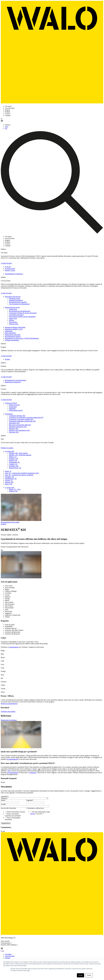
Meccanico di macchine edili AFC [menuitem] (20, 425)
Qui (9, 771)
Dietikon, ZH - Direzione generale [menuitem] (20, 455)
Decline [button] (89, 975)
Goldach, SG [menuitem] (13, 464)
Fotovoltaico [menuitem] (13, 322)
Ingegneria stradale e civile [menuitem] (14, 329)
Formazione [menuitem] (13, 407)
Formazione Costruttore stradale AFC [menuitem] (21, 419)
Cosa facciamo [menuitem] (10, 956)
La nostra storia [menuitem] (10, 269)
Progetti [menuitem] (7, 359)
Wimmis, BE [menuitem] (9, 482)
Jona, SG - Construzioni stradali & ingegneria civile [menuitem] (22, 473)
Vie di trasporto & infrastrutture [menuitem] (19, 304)
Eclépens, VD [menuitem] (13, 459)
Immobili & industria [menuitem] (16, 300)
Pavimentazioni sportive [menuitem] (13, 336)
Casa (2, 951)
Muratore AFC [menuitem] (14, 428)
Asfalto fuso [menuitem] (13, 309)
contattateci (33, 773)
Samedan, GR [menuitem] (9, 477)
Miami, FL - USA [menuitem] (15, 489)
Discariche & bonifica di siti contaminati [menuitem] (22, 317)
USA (6, 127)
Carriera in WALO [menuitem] (11, 403)
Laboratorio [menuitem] (9, 331)
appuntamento (14, 647)
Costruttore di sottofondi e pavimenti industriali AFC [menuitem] (26, 417)
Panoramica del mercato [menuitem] (13, 297)
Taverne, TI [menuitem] (9, 480)
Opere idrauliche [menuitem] (10, 333)
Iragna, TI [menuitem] (8, 471)
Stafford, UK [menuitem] (13, 491)
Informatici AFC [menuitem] (14, 423)
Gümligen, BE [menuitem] (14, 466)
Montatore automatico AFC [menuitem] (18, 427)
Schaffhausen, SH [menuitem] (11, 479)
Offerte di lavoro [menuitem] (14, 405)
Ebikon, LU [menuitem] (13, 457)
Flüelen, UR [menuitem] (13, 460)
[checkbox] (13, 816)
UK (6, 128)
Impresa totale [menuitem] (14, 324)
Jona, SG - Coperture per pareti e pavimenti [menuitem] (19, 475)
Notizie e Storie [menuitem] (10, 270)
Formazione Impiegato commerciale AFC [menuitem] (22, 421)
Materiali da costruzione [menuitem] (13, 382)
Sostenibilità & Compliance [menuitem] (14, 274)
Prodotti (3, 524)
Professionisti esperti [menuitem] (16, 410)
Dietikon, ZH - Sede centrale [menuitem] (18, 453)
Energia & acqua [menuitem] (14, 298)
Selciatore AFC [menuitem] (14, 432)
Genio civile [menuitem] (13, 318)
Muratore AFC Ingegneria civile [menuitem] (19, 430)
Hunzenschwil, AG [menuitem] (15, 468)
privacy (33, 814)
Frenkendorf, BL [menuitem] (14, 462)
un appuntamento (13, 759)
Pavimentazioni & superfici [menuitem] (18, 302)
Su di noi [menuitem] (8, 267)
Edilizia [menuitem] (11, 320)
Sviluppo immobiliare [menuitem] (12, 340)
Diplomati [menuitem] (12, 409)
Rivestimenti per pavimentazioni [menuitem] (20, 311)
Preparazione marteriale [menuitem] (13, 335)
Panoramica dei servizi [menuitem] (12, 307)
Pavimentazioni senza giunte (10, 522)
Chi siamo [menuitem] (8, 954)
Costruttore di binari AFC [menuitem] (17, 416)
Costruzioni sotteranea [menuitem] (16, 315)
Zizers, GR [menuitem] (8, 484)
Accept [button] (80, 975)
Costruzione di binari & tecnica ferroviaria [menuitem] (23, 313)
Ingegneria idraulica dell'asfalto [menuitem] (15, 327)
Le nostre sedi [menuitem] (9, 451)
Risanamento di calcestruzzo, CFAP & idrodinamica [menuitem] (22, 338)
